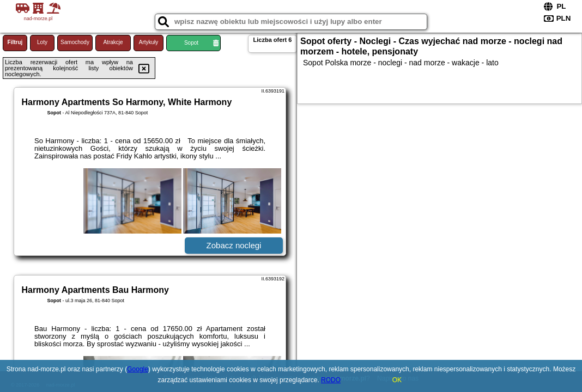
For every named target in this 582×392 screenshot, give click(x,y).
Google (138, 369)
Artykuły (149, 42)
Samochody (75, 42)
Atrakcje (113, 42)
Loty (42, 42)
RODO (331, 380)
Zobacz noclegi (234, 245)
